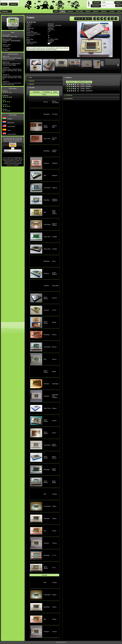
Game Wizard (46, 126)
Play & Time (47, 139)
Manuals (32, 81)
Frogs (54, 261)
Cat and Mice (54, 126)
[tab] (44, 78)
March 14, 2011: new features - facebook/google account (11, 41)
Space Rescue (54, 445)
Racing (54, 322)
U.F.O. (54, 568)
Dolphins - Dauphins (55, 200)
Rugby (54, 371)
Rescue (54, 335)
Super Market (54, 482)
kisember (5, 91)
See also (32, 87)
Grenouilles (55, 286)
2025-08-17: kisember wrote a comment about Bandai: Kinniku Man (12, 83)
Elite (45, 175)
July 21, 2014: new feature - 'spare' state (10, 36)
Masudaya (47, 114)
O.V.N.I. (54, 310)
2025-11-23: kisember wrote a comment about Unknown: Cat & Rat (12, 58)
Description (69, 99)
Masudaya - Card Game (55, 25)
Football (54, 237)
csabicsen (5, 96)
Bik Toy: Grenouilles (55, 102)
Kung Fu (55, 298)
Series (44, 95)
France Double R (13, 27)
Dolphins (55, 188)
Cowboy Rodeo (54, 151)
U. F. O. (54, 555)
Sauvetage (55, 384)
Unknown (46, 163)
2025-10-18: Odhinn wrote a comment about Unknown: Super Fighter (11, 64)
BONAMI (88, 86)
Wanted (32, 84)
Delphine (55, 175)
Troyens (54, 543)
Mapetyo (5, 109)
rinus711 (5, 105)
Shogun (54, 408)
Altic (45, 212)
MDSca (88, 88)
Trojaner (54, 494)
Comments (69, 95)
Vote (31, 78)
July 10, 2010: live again (6, 49)
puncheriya (89, 91)
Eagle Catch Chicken (54, 212)
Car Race (55, 114)
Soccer (54, 433)
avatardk (88, 84)
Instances (69, 78)
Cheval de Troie (13, 29)
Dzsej (4, 100)
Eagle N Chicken (54, 224)
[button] (4, 4)
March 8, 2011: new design (7, 45)
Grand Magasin (55, 273)
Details (83, 84)
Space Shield (54, 469)
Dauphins (55, 163)
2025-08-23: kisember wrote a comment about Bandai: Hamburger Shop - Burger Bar (12, 70)
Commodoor (47, 188)
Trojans (54, 506)
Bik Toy (46, 102)
